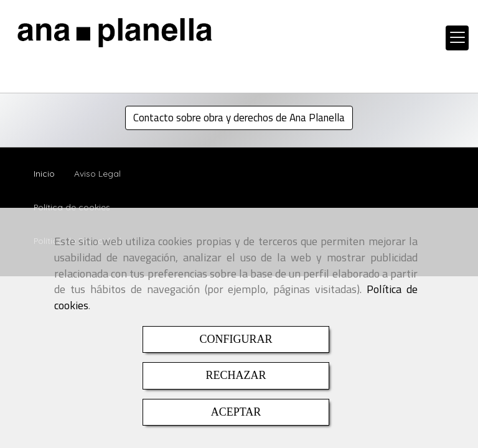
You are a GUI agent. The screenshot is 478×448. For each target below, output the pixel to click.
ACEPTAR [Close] (236, 412)
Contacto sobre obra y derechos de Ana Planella (239, 118)
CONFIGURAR (236, 339)
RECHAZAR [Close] (236, 375)
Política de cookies (72, 207)
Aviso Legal (97, 173)
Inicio (44, 173)
